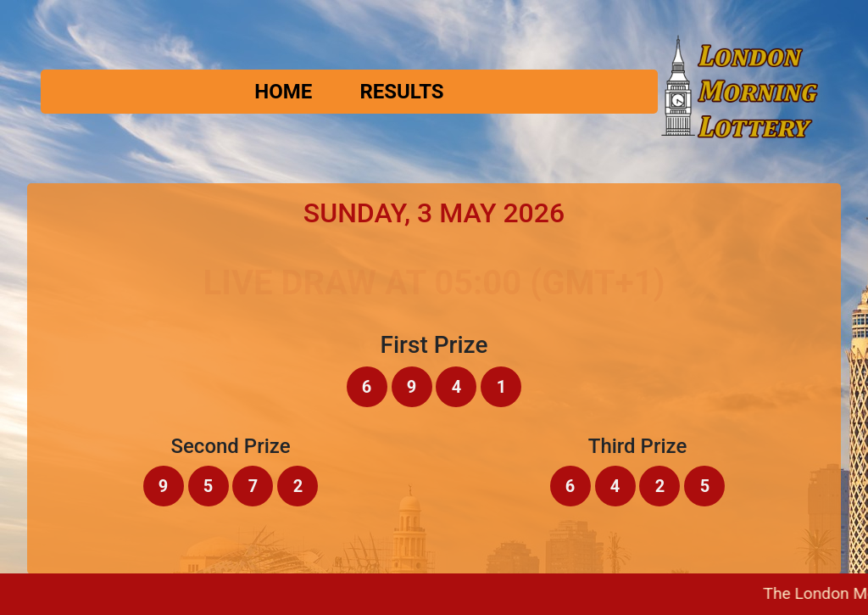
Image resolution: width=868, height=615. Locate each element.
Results (401, 92)
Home (283, 92)
